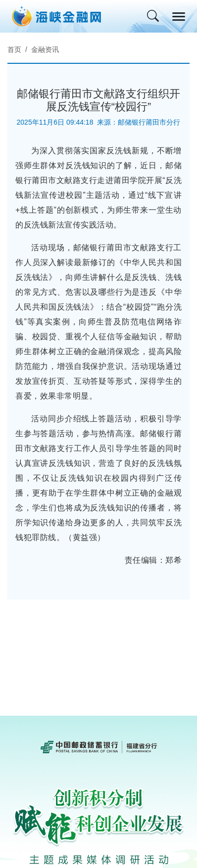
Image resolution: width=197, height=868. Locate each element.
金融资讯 (45, 49)
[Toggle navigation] (179, 17)
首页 (14, 49)
